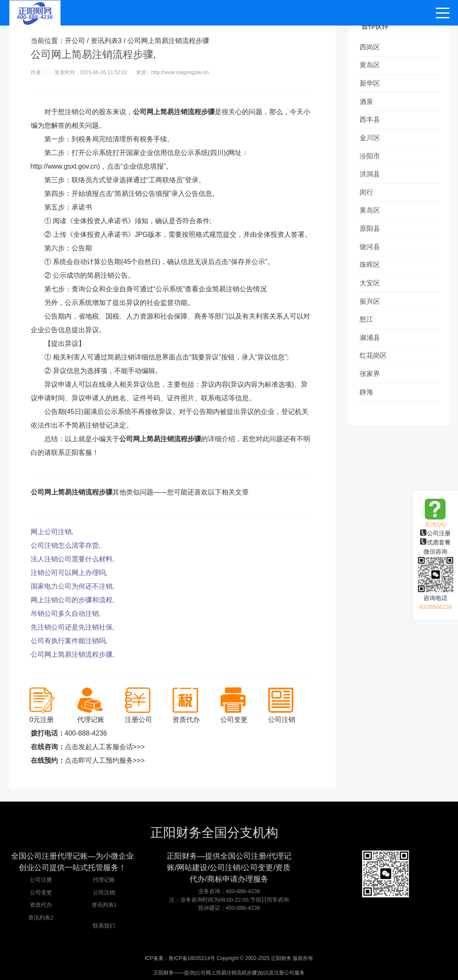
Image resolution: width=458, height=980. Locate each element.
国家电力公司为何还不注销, (72, 586)
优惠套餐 (435, 542)
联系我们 (104, 926)
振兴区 (372, 316)
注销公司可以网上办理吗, (69, 573)
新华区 (372, 86)
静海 (368, 412)
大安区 (372, 297)
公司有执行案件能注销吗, (69, 641)
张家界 (372, 392)
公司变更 (41, 892)
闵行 (368, 201)
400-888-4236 (86, 733)
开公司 (75, 41)
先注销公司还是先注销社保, (72, 627)
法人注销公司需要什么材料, (72, 559)
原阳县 (372, 239)
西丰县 (372, 124)
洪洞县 (372, 182)
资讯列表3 (106, 41)
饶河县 (372, 258)
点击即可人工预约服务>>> (105, 760)
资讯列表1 (104, 905)
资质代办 (41, 905)
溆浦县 (372, 354)
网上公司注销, (52, 532)
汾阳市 (372, 162)
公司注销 (104, 892)
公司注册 (435, 533)
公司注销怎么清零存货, (66, 545)
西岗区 (372, 47)
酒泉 (368, 105)
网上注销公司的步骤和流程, (72, 600)
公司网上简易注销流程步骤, (72, 654)
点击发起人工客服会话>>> (105, 747)
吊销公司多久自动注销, (66, 614)
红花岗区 (375, 373)
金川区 (372, 143)
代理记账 (104, 880)
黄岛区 (372, 67)
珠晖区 (372, 277)
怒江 (368, 335)
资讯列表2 (41, 918)
